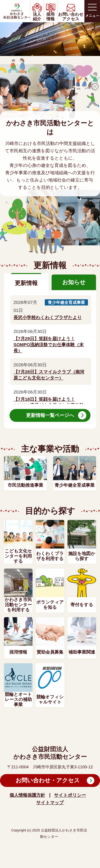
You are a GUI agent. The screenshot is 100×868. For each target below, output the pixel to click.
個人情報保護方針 (27, 795)
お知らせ (74, 282)
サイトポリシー (70, 795)
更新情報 (26, 283)
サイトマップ (50, 803)
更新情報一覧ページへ (50, 415)
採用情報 (50, 17)
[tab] (26, 282)
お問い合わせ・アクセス (48, 780)
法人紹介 (37, 17)
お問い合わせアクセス (71, 17)
